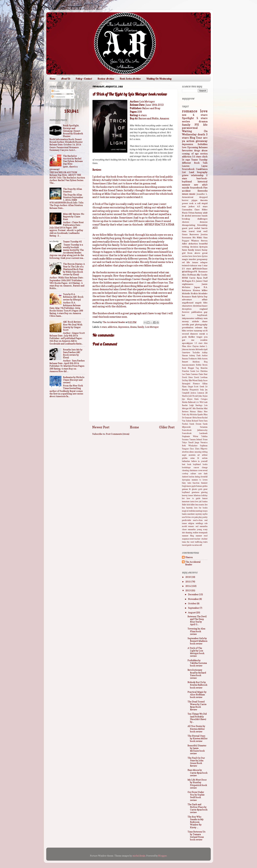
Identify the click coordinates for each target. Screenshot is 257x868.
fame (185, 250)
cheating (185, 471)
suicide (186, 188)
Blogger (162, 856)
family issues (194, 250)
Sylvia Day (202, 297)
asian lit (195, 458)
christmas (193, 471)
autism (205, 458)
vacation (195, 545)
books (205, 464)
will (200, 545)
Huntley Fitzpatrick (190, 390)
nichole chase (200, 321)
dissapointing (189, 225)
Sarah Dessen (195, 424)
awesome (196, 216)
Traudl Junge (194, 443)
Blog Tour (196, 138)
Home (52, 79)
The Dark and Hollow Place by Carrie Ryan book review (198, 808)
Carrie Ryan (195, 278)
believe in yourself (199, 461)
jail (200, 502)
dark (206, 474)
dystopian (186, 480)
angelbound (188, 303)
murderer (191, 514)
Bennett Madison (191, 362)
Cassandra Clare (191, 210)
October (192, 603)
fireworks (203, 191)
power (185, 203)
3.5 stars (197, 157)
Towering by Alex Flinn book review (196, 631)
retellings (199, 523)
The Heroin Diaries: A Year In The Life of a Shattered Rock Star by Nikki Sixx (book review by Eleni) (74, 269)
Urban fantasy (195, 213)
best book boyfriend (191, 464)
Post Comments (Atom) (118, 434)
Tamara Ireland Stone (198, 440)
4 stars (103, 327)
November (194, 599)
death (201, 134)
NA (194, 238)
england (204, 309)
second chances (190, 334)
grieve (185, 175)
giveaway (202, 141)
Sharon (189, 557)
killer (193, 505)
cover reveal (203, 471)
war (200, 265)
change (205, 468)
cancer (196, 468)
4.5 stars (202, 206)
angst (184, 455)
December (193, 594)
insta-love (194, 502)
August (192, 612)
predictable (186, 520)
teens (184, 542)
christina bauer (200, 306)
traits (205, 542)
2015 (188, 582)
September (194, 608)
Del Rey (185, 381)
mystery (199, 514)
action (190, 141)
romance (190, 111)
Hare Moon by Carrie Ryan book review (198, 773)
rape (188, 160)
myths (205, 514)
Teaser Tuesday (199, 160)
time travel (188, 231)
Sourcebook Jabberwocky (195, 430)
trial (199, 231)
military (199, 318)
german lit (186, 489)
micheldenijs (139, 856)
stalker (196, 533)
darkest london (188, 477)
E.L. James (197, 281)
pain (196, 517)
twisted (185, 265)
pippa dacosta (200, 200)
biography (202, 172)
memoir (186, 185)
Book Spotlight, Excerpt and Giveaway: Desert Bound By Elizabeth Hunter (73, 131)
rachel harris (201, 228)
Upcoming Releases (197, 147)
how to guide (194, 498)
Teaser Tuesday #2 (72, 242)
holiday (204, 495)
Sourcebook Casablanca (195, 169)
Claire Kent (203, 374)
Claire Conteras (192, 374)
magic (185, 259)
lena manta (200, 505)
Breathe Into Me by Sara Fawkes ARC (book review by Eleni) (73, 354)
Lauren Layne (195, 166)
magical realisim (189, 511)
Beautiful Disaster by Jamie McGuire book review (197, 750)
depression (124, 327)
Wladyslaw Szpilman (198, 446)
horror (185, 200)
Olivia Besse (197, 418)
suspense (186, 539)
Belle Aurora (203, 359)
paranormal (190, 128)
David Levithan (201, 377)
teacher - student (201, 539)
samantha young (195, 530)
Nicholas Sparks (197, 415)
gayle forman (197, 486)
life (205, 125)
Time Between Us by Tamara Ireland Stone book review (196, 836)
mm (206, 318)
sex (184, 115)
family (141, 327)
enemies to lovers (200, 480)
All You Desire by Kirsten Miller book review (196, 729)
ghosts (194, 489)
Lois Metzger (152, 327)
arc (205, 138)
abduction (193, 244)
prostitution (188, 327)
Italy (202, 390)
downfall (204, 477)
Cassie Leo (195, 371)
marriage (199, 511)
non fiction (186, 517)
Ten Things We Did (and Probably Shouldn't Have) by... (197, 718)
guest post (187, 228)
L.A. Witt (199, 402)
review (190, 331)
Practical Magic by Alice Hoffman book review (197, 695)
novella (185, 324)
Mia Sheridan (198, 409)
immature (186, 502)
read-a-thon (198, 520)
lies (206, 505)
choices (186, 222)
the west (190, 542)
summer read (202, 536)
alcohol (188, 216)
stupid (205, 203)
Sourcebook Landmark (195, 433)
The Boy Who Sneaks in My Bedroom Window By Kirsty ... (196, 822)
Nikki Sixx (202, 238)
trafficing (199, 542)
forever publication (192, 312)
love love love (195, 256)
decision (194, 247)
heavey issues (187, 495)
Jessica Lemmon (198, 393)
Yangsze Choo (188, 449)
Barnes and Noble (149, 119)
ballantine (186, 461)
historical (203, 182)
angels (198, 303)
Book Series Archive (130, 79)
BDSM (185, 278)
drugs (197, 150)
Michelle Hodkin (190, 293)
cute (200, 474)
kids (188, 505)
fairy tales (187, 483)
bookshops (186, 468)
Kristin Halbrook (189, 402)
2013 (188, 590)
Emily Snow (203, 381)
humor (205, 498)
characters (187, 306)
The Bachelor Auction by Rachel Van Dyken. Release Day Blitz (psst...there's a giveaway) (66, 163)
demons (204, 222)
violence (193, 265)
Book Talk (201, 163)
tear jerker (188, 206)
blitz (205, 303)
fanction (196, 483)
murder (192, 259)
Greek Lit (204, 387)
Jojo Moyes (187, 399)
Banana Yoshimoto (190, 359)
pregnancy (202, 259)
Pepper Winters (190, 241)
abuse (205, 150)
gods (200, 489)
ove (193, 517)
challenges (202, 219)
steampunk (203, 533)
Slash (194, 297)
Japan (197, 287)
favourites (187, 150)
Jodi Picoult (193, 396)
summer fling (188, 536)
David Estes (187, 377)
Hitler (205, 210)
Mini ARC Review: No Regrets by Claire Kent (74, 217)
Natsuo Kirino (196, 412)
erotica (204, 154)
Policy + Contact (84, 79)
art (199, 455)
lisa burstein (187, 508)
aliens (192, 452)
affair (205, 300)
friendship (202, 225)
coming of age (190, 154)
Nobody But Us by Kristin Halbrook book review (197, 685)
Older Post (167, 427)
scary (205, 530)
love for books (201, 508)
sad (197, 526)
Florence (196, 384)
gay (206, 312)
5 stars (202, 118)
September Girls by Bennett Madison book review (197, 641)
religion (191, 523)
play (200, 517)
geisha (205, 486)
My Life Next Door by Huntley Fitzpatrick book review (197, 784)
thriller (192, 337)
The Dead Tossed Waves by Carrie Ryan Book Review (197, 706)
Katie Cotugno (201, 399)
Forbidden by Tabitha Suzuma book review (197, 663)
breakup (186, 219)
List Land (188, 172)
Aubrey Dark (195, 356)
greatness (195, 492)
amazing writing (201, 452)
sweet (192, 539)
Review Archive (106, 79)
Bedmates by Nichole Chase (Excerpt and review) (74, 380)
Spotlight (188, 118)
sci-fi (205, 331)
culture (193, 474)
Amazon (164, 119)
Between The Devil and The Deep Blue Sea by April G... (197, 620)
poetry (205, 517)
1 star (205, 265)
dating (197, 477)
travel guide (187, 545)
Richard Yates (197, 421)
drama (133, 327)
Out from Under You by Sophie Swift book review (196, 796)
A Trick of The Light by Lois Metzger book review (196, 652)
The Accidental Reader (193, 563)
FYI (197, 125)
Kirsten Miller (200, 290)
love (204, 111)
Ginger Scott (193, 387)
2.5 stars (186, 269)
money (185, 321)
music (192, 194)
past (192, 324)
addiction (112, 327)
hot (183, 498)
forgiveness (186, 486)
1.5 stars (198, 343)
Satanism (204, 427)
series (186, 121)
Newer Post (101, 427)
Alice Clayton (193, 346)
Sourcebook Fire (199, 188)
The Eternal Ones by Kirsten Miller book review (198, 738)
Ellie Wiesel (193, 381)
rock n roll (195, 203)
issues (185, 194)
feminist (204, 483)
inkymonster (188, 318)
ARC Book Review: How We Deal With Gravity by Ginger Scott (73, 326)
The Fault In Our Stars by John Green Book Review (196, 762)
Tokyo (184, 443)
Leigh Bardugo (196, 405)
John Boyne (203, 396)
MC (190, 409)
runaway (198, 331)
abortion (185, 452)
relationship (197, 175)
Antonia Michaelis (196, 349)
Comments (58, 97)
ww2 (205, 231)
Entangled (186, 384)
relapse (204, 262)
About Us (65, 79)
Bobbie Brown (202, 365)
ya (183, 141)
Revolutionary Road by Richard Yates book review (197, 674)
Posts (55, 91)
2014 (188, 586)
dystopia (203, 247)
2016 (188, 577)
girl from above (191, 253)
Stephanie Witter (190, 436)
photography (201, 324)
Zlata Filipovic (201, 449)
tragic (199, 337)
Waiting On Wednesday (159, 79)
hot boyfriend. (195, 315)
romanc (191, 526)
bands (205, 216)
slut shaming (187, 533)
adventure (187, 300)
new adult (201, 185)
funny (205, 250)
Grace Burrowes (190, 234)
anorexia (192, 455)
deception (187, 309)
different (186, 163)
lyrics (205, 256)
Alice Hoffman (189, 275)
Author (205, 356)
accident (186, 191)
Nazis (185, 213)
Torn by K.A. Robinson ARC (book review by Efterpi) (73, 297)
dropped (203, 197)
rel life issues (190, 262)
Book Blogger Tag (190, 368)
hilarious (197, 495)
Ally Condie (202, 275)
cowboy (185, 474)
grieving (204, 492)
